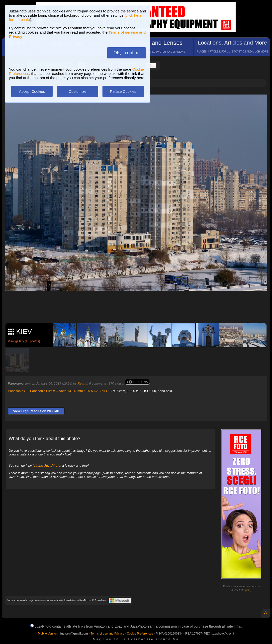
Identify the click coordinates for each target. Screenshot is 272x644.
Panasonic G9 (18, 391)
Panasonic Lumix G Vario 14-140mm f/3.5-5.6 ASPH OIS (71, 391)
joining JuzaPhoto (47, 466)
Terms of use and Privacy (107, 634)
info (248, 590)
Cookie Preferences (140, 634)
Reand (83, 383)
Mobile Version (48, 634)
